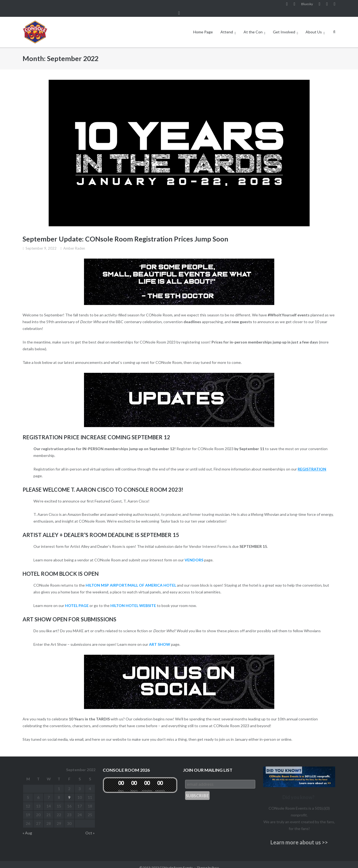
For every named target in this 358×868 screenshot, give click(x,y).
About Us (314, 25)
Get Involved (284, 25)
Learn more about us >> (299, 836)
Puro (215, 861)
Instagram (294, 5)
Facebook (287, 5)
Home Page (203, 25)
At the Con (253, 25)
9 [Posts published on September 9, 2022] (69, 791)
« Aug (27, 826)
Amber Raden (74, 242)
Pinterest (327, 5)
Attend (227, 25)
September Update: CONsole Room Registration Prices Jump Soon (125, 233)
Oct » (90, 826)
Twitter (335, 5)
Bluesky (307, 5)
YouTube (319, 5)
